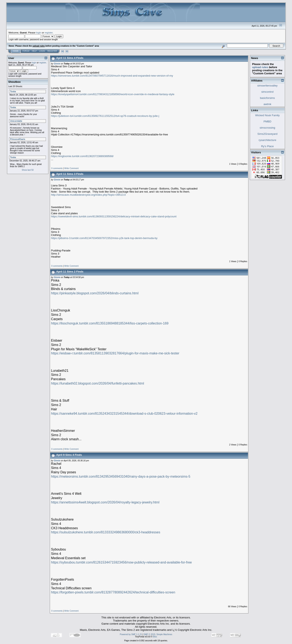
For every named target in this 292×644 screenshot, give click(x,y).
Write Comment (71, 168)
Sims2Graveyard (268, 134)
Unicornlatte (16, 121)
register (49, 33)
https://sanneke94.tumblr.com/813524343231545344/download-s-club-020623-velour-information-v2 (124, 414)
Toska (13, 92)
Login (42, 51)
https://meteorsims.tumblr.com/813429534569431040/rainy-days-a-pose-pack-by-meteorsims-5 (121, 476)
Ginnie (57, 64)
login (39, 33)
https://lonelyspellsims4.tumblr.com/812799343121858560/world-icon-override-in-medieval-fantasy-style (113, 94)
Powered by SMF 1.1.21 (131, 634)
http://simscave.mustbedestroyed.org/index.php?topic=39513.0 (88, 195)
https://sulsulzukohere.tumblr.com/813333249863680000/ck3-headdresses (106, 532)
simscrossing (267, 128)
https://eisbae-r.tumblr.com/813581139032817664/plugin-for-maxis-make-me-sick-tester (115, 353)
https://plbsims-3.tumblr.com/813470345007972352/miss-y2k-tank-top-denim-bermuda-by (104, 238)
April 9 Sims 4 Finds (69, 455)
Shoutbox (14, 82)
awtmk (267, 104)
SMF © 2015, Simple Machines (158, 634)
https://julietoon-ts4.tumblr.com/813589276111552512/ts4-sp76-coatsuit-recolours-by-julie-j (105, 116)
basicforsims (267, 98)
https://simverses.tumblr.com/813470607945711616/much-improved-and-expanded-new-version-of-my (112, 76)
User (11, 58)
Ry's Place (267, 146)
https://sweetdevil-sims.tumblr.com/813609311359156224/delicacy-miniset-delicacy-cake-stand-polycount (114, 216)
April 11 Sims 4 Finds (70, 58)
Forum (26, 51)
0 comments (57, 168)
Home (16, 51)
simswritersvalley (267, 86)
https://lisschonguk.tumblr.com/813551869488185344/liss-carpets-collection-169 (110, 323)
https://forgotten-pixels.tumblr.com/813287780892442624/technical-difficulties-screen (113, 592)
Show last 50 (28, 170)
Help (34, 51)
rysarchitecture (267, 140)
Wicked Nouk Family (267, 115)
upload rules (39, 46)
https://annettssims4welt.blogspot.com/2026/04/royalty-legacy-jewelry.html (105, 502)
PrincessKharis (18, 139)
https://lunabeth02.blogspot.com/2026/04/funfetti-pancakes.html (98, 383)
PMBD (267, 121)
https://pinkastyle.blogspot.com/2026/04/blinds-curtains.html (95, 293)
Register (52, 51)
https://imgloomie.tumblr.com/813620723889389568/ (82, 156)
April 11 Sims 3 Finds (70, 174)
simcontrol (267, 92)
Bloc (155, 637)
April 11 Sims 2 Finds (70, 272)
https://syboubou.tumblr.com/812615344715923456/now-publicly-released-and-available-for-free (121, 562)
